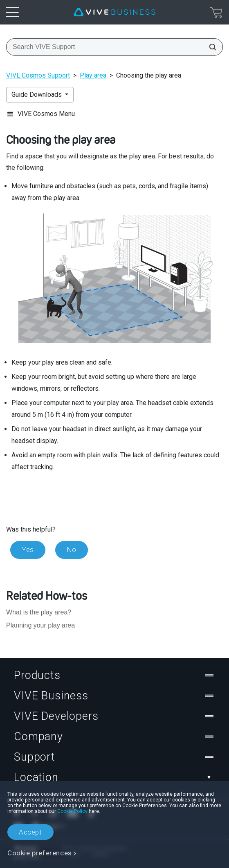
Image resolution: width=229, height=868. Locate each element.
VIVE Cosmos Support (38, 75)
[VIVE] (114, 12)
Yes (28, 550)
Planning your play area (40, 625)
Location (114, 777)
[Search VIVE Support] (210, 47)
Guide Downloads (37, 95)
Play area (93, 75)
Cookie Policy (72, 811)
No (72, 550)
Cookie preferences (40, 853)
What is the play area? (39, 612)
